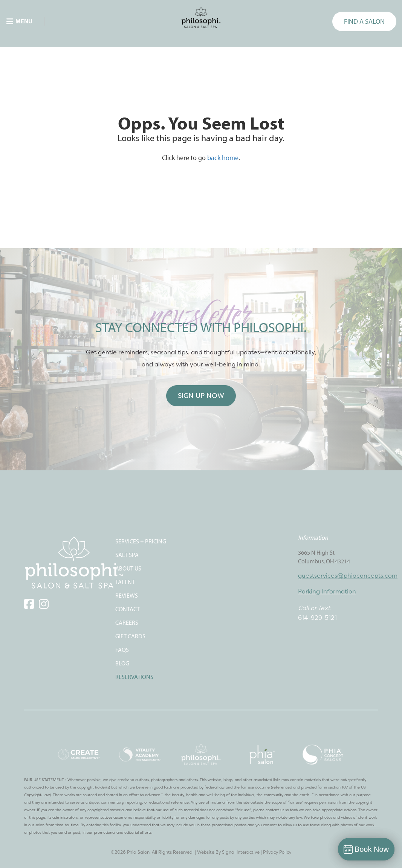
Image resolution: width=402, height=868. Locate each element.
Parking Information (327, 591)
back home (223, 158)
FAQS (122, 650)
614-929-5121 (317, 618)
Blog (122, 663)
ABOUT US (128, 568)
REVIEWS (127, 595)
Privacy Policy (277, 852)
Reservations (134, 677)
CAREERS (127, 622)
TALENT (125, 582)
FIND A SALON (364, 21)
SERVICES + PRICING (141, 541)
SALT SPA (127, 555)
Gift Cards (130, 636)
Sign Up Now (201, 396)
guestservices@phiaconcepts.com (348, 575)
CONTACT (128, 609)
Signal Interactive (241, 852)
